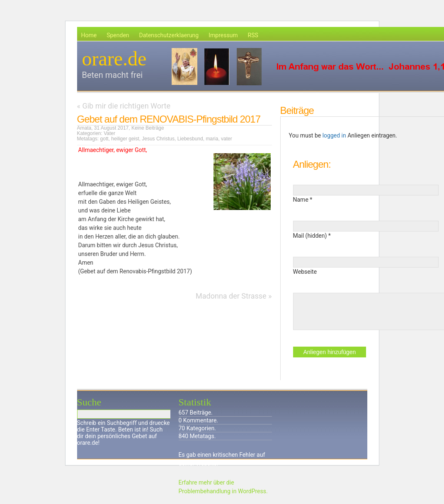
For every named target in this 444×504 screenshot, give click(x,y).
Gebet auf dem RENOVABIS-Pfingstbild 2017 (169, 119)
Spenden (118, 35)
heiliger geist (125, 139)
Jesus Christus (158, 139)
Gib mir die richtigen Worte (126, 106)
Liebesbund (190, 139)
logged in (334, 135)
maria (212, 139)
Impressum (223, 35)
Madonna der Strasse (231, 296)
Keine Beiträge (148, 128)
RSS (253, 35)
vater (227, 139)
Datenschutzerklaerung (169, 35)
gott (104, 139)
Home (89, 35)
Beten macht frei (113, 75)
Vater (109, 133)
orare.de (114, 59)
